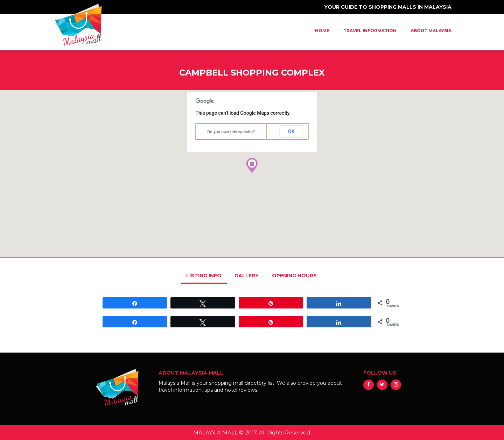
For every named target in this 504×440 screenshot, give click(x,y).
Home (322, 31)
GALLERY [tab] (247, 276)
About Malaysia (431, 31)
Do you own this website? (231, 132)
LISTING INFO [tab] (204, 276)
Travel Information (370, 31)
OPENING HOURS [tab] (294, 276)
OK (291, 132)
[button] (252, 165)
